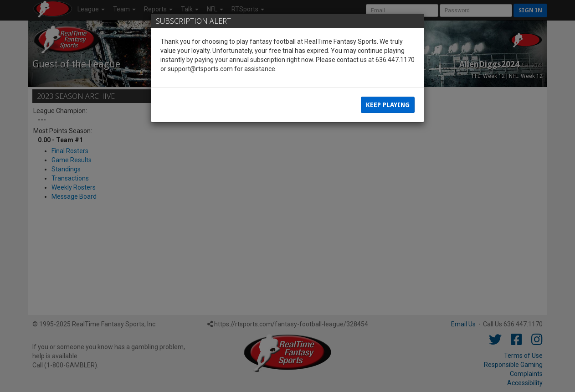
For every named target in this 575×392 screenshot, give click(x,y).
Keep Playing (388, 105)
